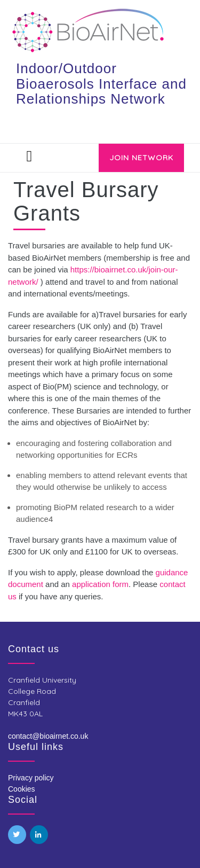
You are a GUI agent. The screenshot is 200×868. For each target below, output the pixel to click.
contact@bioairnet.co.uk (48, 736)
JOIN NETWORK (141, 158)
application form (100, 584)
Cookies (22, 789)
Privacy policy (31, 778)
